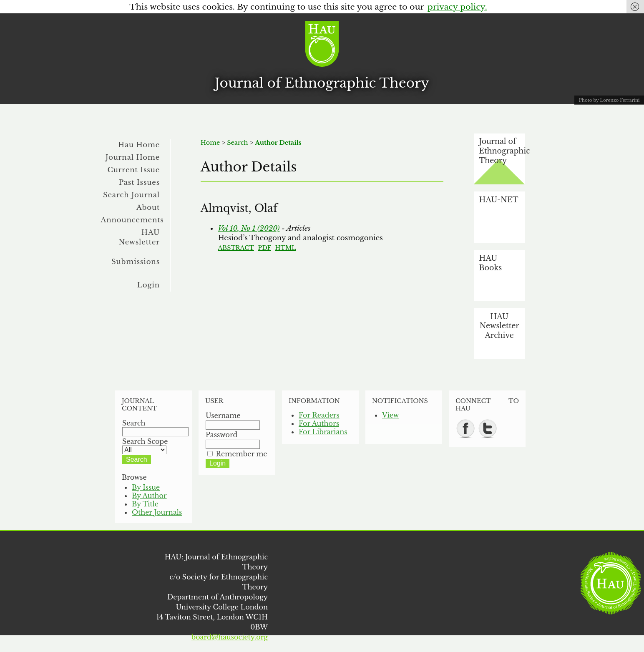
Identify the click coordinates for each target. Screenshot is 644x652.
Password (221, 435)
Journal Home (133, 157)
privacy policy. (457, 7)
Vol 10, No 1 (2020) (249, 228)
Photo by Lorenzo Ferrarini (609, 100)
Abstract (236, 248)
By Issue (146, 487)
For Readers (319, 415)
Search (237, 143)
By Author (149, 496)
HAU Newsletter (139, 237)
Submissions (136, 262)
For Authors (319, 423)
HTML (286, 248)
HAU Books (490, 263)
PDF (264, 248)
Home (210, 143)
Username (223, 415)
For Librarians (323, 432)
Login (148, 285)
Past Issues (139, 182)
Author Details (278, 143)
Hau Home (139, 145)
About (148, 207)
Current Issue (133, 170)
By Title (145, 504)
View (390, 415)
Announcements (132, 220)
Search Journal (131, 195)
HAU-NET (498, 200)
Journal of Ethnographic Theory (322, 83)
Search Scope (145, 446)
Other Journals (157, 512)
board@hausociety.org (230, 637)
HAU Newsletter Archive (499, 326)
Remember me (242, 454)
